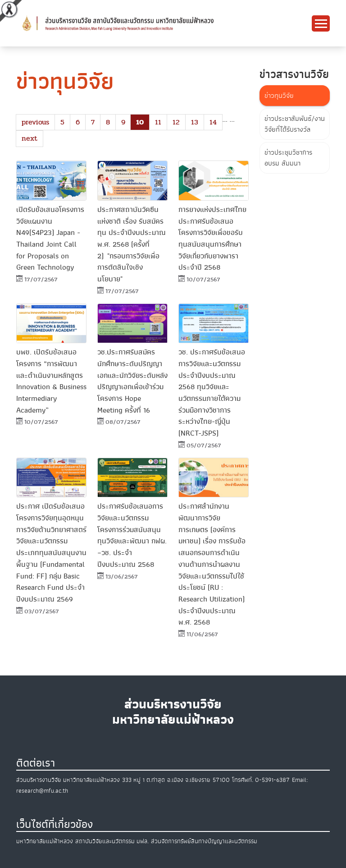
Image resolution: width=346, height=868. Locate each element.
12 (176, 122)
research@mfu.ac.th (42, 791)
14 (213, 122)
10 (140, 122)
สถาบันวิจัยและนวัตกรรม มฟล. (112, 841)
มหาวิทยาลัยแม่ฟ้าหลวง (45, 841)
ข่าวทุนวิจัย (279, 96)
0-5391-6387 (272, 780)
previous (35, 122)
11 (158, 122)
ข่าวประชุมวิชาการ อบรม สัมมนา (288, 158)
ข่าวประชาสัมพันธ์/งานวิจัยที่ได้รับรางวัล (295, 124)
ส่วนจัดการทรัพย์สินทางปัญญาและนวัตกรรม (204, 841)
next (30, 138)
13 (195, 122)
